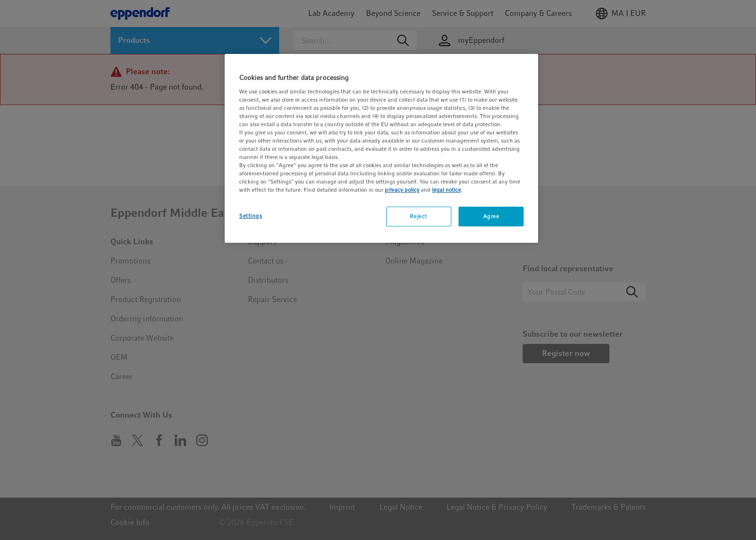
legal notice (446, 190)
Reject (418, 216)
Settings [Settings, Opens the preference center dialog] (251, 216)
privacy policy (402, 190)
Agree (491, 216)
